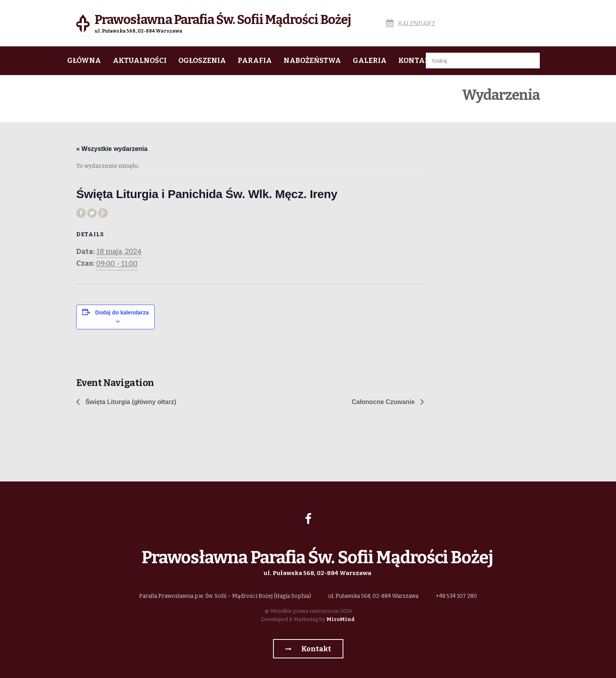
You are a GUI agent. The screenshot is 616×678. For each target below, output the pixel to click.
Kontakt (416, 61)
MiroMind (341, 619)
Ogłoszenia (202, 61)
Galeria (370, 61)
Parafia (255, 61)
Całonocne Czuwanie (384, 402)
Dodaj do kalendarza (122, 312)
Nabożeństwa (312, 61)
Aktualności (140, 61)
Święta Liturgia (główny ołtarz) (130, 402)
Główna (84, 61)
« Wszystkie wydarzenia (112, 149)
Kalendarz (411, 24)
